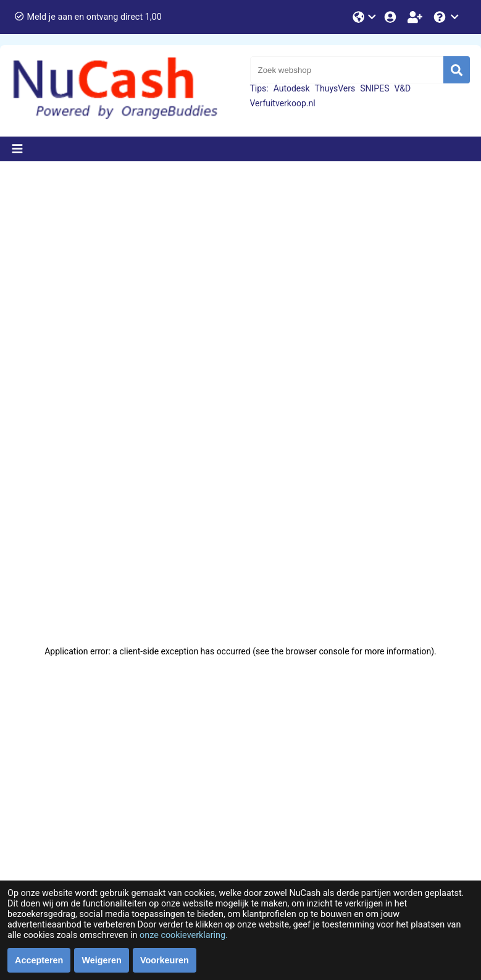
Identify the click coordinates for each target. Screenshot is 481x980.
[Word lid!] (416, 17)
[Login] (391, 17)
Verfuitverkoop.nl (283, 103)
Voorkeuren (165, 960)
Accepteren (39, 960)
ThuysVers (335, 88)
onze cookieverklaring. (184, 935)
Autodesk (292, 88)
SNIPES (374, 88)
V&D (402, 88)
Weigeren (102, 960)
